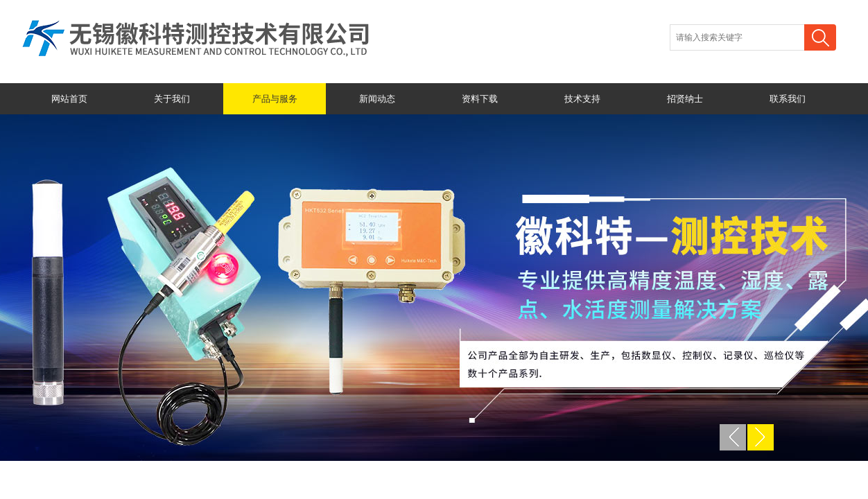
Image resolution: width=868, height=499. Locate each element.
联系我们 (788, 99)
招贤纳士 (685, 99)
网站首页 (69, 99)
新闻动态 (377, 99)
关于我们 (172, 99)
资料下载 (480, 99)
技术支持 (582, 99)
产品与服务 (275, 99)
